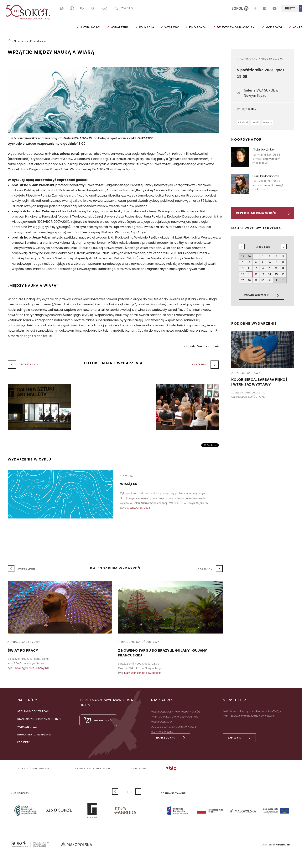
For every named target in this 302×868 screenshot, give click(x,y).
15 (256, 268)
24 (270, 274)
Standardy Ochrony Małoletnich (40, 719)
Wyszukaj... (128, 8)
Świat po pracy (23, 650)
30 (263, 280)
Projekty (23, 742)
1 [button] (123, 792)
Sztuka (128, 476)
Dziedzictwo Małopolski (236, 27)
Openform (283, 845)
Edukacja (147, 27)
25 (276, 274)
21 (249, 274)
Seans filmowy (29, 642)
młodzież (243, 122)
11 (276, 262)
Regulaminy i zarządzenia (34, 735)
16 (263, 268)
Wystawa (253, 373)
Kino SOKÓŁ (198, 27)
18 (276, 268)
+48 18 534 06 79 (269, 181)
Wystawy (172, 27)
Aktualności (90, 27)
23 (263, 274)
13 (243, 268)
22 (256, 274)
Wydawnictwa (27, 727)
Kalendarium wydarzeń (115, 568)
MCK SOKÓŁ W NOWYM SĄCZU (35, 768)
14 (249, 268)
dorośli (255, 122)
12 (283, 262)
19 (283, 268)
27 (242, 280)
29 (256, 280)
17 (270, 268)
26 (283, 274)
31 (270, 280)
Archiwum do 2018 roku (33, 711)
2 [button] (127, 792)
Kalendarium (38, 41)
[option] (113, 100)
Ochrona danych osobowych (92, 768)
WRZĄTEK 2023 (140, 508)
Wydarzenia (120, 27)
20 (243, 274)
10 (270, 262)
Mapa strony (140, 768)
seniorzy (267, 122)
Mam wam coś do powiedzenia (143, 673)
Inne (124, 642)
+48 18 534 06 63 (269, 155)
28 (249, 280)
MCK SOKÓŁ (274, 27)
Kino (14, 642)
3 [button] (132, 792)
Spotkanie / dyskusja (268, 59)
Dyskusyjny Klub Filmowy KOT (32, 668)
